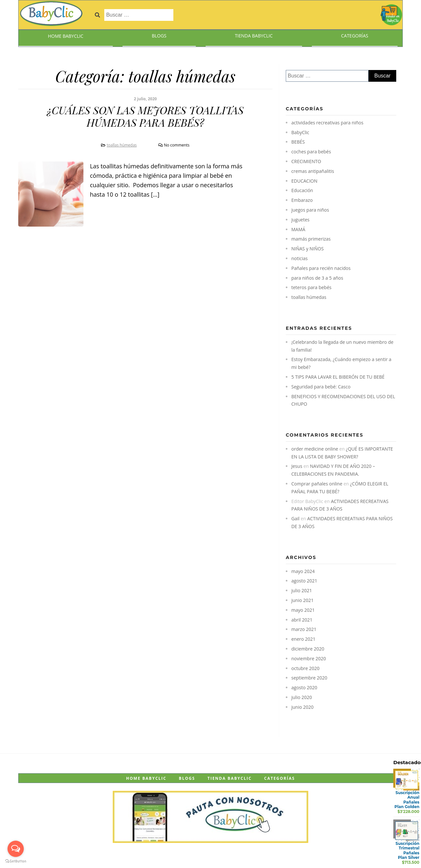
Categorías (355, 36)
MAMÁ (298, 229)
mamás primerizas (311, 239)
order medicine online (315, 449)
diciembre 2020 (308, 649)
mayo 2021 (303, 610)
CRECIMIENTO (306, 161)
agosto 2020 (304, 687)
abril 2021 (302, 620)
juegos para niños (310, 210)
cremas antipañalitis (313, 171)
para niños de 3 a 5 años (317, 278)
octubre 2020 (305, 668)
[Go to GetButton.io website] (16, 861)
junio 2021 (302, 600)
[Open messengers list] (16, 849)
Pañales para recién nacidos (321, 268)
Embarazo (302, 200)
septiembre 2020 (309, 678)
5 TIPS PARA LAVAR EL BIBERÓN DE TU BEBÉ (338, 377)
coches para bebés (311, 152)
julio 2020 (302, 697)
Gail (295, 518)
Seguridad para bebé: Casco (321, 387)
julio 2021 (302, 590)
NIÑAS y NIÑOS (307, 249)
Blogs (159, 36)
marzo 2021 (304, 629)
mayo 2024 (303, 571)
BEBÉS (298, 142)
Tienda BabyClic (254, 36)
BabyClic (300, 132)
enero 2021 (303, 639)
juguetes (300, 220)
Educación (302, 190)
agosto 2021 (304, 581)
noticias (299, 258)
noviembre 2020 (309, 658)
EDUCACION (304, 181)
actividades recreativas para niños (327, 123)
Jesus (297, 466)
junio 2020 (302, 707)
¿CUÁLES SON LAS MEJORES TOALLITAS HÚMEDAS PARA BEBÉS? (145, 116)
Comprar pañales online (317, 484)
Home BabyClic (66, 36)
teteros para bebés (311, 287)
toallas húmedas (122, 145)
